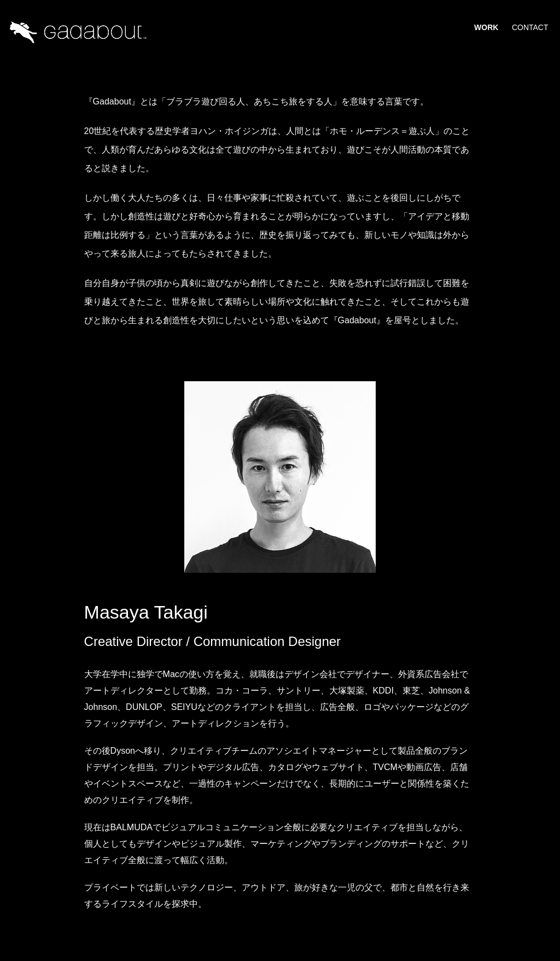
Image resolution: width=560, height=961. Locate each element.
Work (486, 27)
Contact (530, 27)
